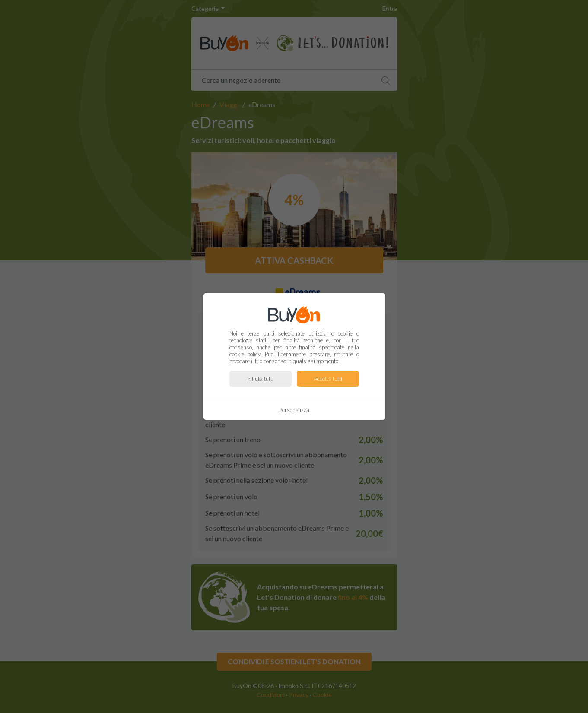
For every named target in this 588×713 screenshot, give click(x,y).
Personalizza (294, 410)
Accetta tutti (328, 379)
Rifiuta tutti (260, 379)
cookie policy (245, 354)
